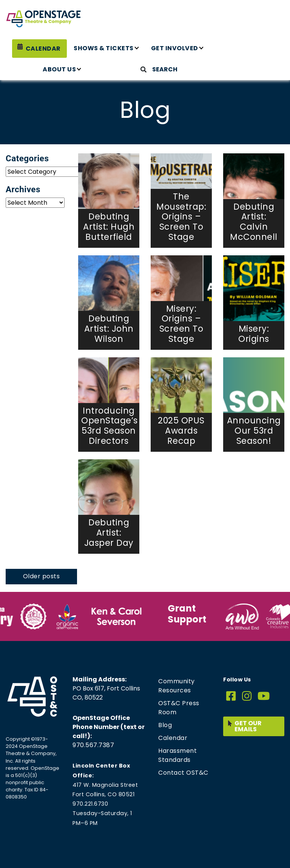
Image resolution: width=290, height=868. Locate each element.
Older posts (42, 576)
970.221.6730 (90, 804)
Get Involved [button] (175, 48)
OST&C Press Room (179, 708)
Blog (165, 725)
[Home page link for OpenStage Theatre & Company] (43, 19)
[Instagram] (247, 696)
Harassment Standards (177, 755)
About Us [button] (59, 69)
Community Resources (177, 686)
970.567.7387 (93, 745)
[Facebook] (231, 696)
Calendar (43, 49)
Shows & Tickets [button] (104, 48)
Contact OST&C (183, 773)
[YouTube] (264, 696)
